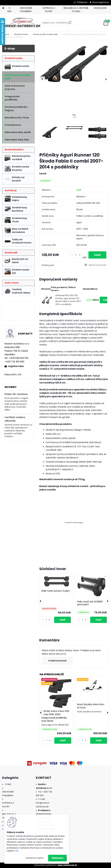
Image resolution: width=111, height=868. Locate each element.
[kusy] (76, 255)
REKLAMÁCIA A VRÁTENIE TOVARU (76, 10)
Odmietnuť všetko (34, 858)
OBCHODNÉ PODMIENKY (26, 10)
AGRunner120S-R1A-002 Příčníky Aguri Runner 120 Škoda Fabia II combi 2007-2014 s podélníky (69, 300)
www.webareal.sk (67, 865)
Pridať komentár (58, 661)
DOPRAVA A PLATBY (49, 10)
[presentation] (42, 79)
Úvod (7, 34)
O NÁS (9, 10)
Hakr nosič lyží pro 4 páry (55, 591)
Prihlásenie (82, 2)
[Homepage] (3, 8)
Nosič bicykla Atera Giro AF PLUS (91, 706)
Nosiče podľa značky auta (45, 34)
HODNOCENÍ (100, 8)
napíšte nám (16, 366)
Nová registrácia (101, 2)
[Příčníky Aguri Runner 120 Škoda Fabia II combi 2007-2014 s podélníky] (74, 65)
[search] (70, 24)
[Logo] (22, 23)
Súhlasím (57, 858)
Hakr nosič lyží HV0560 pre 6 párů (90, 603)
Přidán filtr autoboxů (16, 394)
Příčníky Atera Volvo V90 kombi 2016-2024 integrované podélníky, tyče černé (55, 716)
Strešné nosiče (21, 34)
